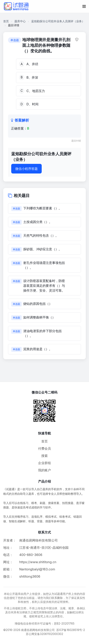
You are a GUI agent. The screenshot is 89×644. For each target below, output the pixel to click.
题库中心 (20, 21)
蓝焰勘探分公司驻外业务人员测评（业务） (58, 21)
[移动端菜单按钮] (84, 6)
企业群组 (44, 463)
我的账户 (44, 470)
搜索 (44, 456)
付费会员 (44, 448)
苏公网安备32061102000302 (44, 634)
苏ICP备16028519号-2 (71, 630)
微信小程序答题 (26, 169)
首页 (6, 21)
